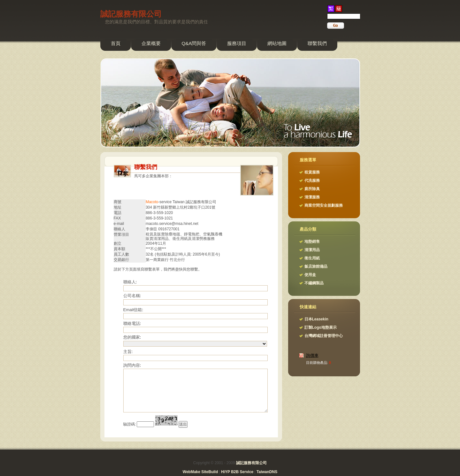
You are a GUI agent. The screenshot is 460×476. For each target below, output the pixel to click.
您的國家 (132, 337)
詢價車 (312, 355)
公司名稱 (132, 296)
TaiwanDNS (267, 472)
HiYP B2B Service (237, 472)
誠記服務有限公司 (131, 14)
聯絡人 (130, 282)
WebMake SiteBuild (200, 472)
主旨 (127, 352)
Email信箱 (133, 310)
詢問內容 (132, 365)
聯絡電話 (132, 323)
